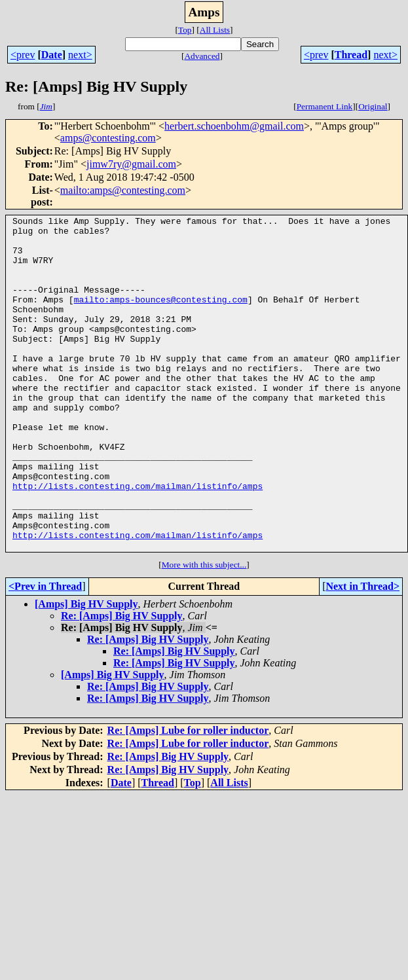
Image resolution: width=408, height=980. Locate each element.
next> (80, 55)
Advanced (202, 56)
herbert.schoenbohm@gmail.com (234, 126)
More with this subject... (204, 631)
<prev (23, 55)
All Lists (215, 30)
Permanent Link (325, 106)
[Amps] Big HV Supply (86, 671)
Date (52, 55)
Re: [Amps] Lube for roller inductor (188, 797)
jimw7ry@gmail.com (131, 164)
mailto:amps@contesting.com (123, 190)
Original (373, 106)
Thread (351, 55)
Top (185, 30)
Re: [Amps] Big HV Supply (122, 682)
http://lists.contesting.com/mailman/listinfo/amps (138, 541)
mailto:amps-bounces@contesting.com (161, 317)
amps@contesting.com (108, 138)
